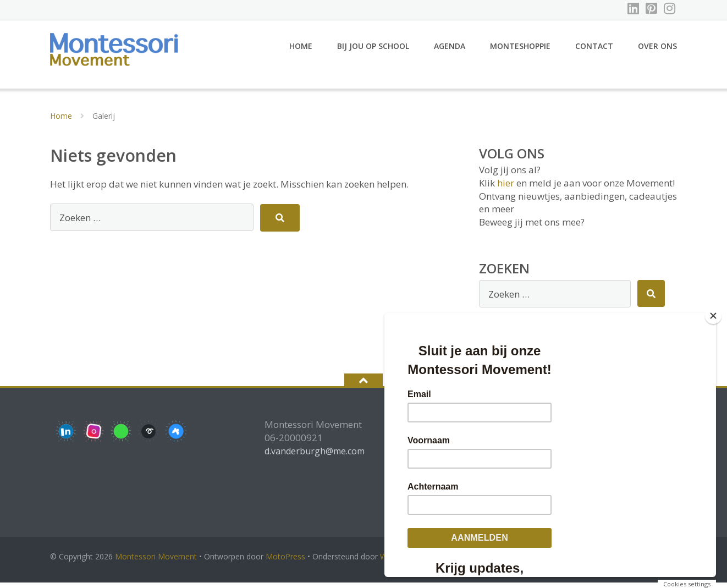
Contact (594, 51)
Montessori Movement (156, 562)
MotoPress (285, 562)
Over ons (657, 51)
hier (506, 188)
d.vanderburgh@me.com (315, 456)
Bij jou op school (373, 51)
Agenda (450, 51)
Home (301, 51)
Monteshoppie (520, 51)
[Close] (713, 316)
